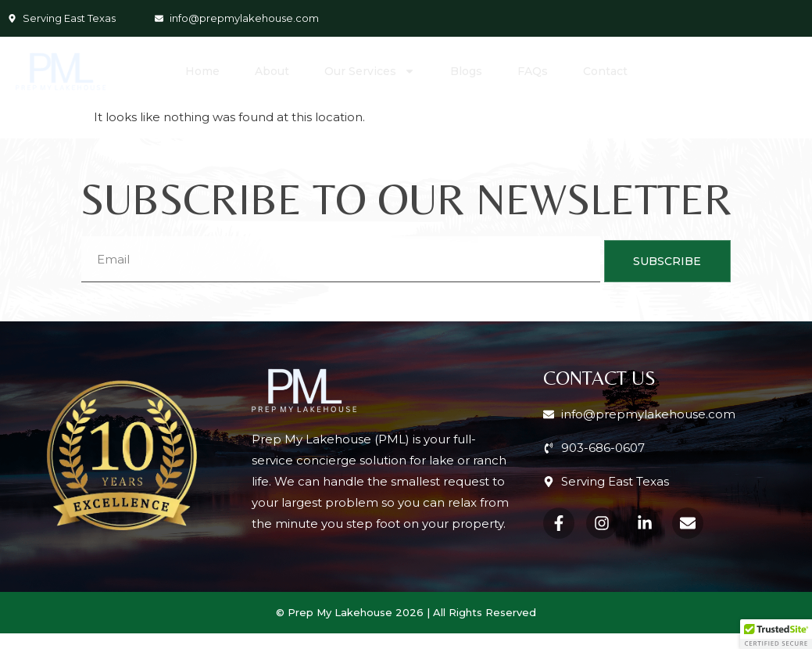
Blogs (466, 71)
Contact (605, 71)
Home (202, 71)
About (272, 71)
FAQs (533, 71)
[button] (776, 634)
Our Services (370, 71)
